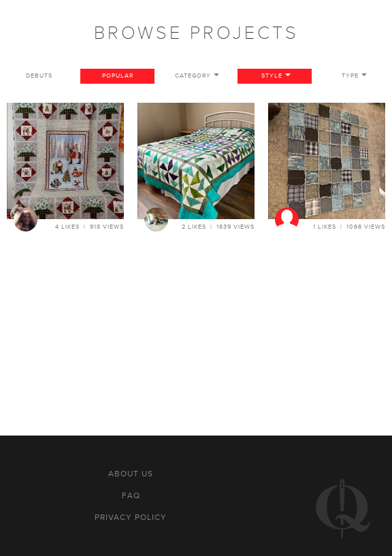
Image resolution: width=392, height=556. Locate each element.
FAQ (131, 495)
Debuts (39, 76)
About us (131, 474)
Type (350, 76)
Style (272, 76)
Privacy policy (131, 517)
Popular (118, 76)
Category (193, 76)
